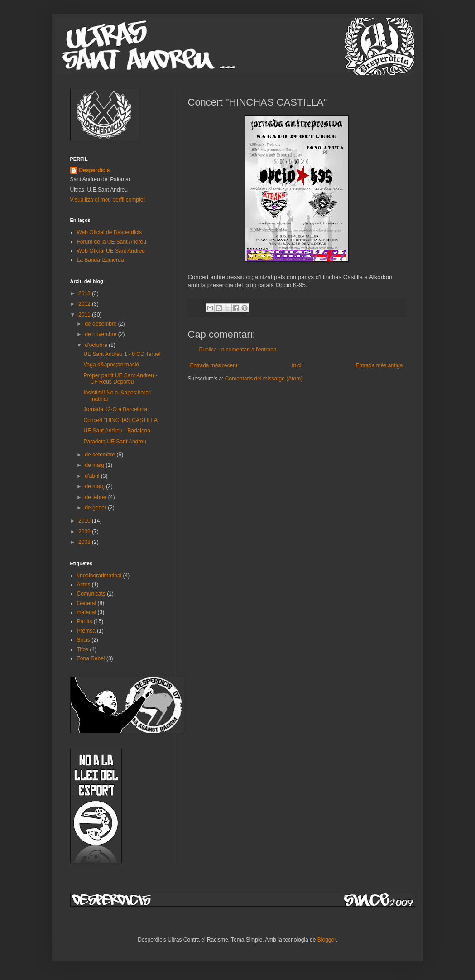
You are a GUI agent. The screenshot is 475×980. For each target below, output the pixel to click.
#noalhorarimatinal (99, 576)
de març (95, 486)
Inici (296, 365)
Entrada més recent (214, 365)
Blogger (327, 940)
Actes (84, 585)
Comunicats (91, 594)
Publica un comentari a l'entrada (238, 350)
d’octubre (97, 345)
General (87, 603)
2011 (85, 315)
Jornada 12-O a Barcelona (115, 409)
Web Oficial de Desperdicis (110, 232)
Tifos (83, 649)
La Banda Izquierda (101, 260)
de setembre (101, 455)
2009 (85, 532)
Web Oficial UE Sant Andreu (111, 251)
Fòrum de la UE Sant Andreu (112, 242)
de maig (95, 465)
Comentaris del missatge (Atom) (264, 379)
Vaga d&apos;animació (111, 365)
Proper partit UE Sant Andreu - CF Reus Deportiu (120, 379)
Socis (84, 640)
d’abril (93, 476)
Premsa (86, 631)
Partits (85, 621)
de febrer (96, 497)
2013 (85, 293)
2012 (85, 304)
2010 (85, 521)
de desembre (101, 324)
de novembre (101, 334)
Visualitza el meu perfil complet (108, 200)
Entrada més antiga (379, 365)
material (87, 612)
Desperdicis (95, 170)
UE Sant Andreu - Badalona (117, 431)
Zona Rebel (91, 658)
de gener (96, 508)
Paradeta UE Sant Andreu (115, 442)
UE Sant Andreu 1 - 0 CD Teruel (122, 354)
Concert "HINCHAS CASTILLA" (121, 420)
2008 (85, 542)
